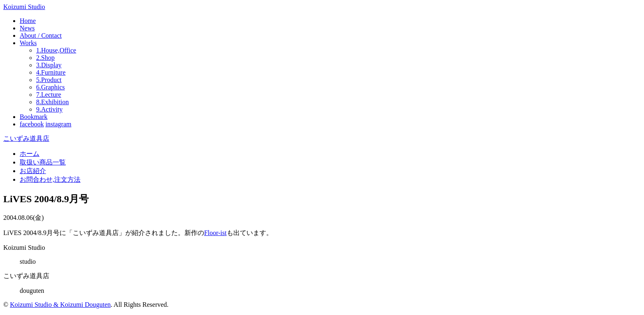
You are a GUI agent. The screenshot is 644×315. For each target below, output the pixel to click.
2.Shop (45, 58)
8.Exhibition (53, 102)
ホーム (30, 154)
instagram (59, 124)
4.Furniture (51, 72)
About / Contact (41, 35)
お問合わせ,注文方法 (50, 179)
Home (28, 21)
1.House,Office (56, 50)
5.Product (49, 80)
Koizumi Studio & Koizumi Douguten (60, 305)
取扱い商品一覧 (43, 162)
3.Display (49, 65)
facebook (32, 124)
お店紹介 (33, 171)
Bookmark (34, 117)
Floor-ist (215, 233)
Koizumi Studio (24, 7)
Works (28, 43)
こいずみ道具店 (26, 138)
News (27, 28)
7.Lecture (49, 95)
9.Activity (49, 109)
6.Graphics (51, 87)
